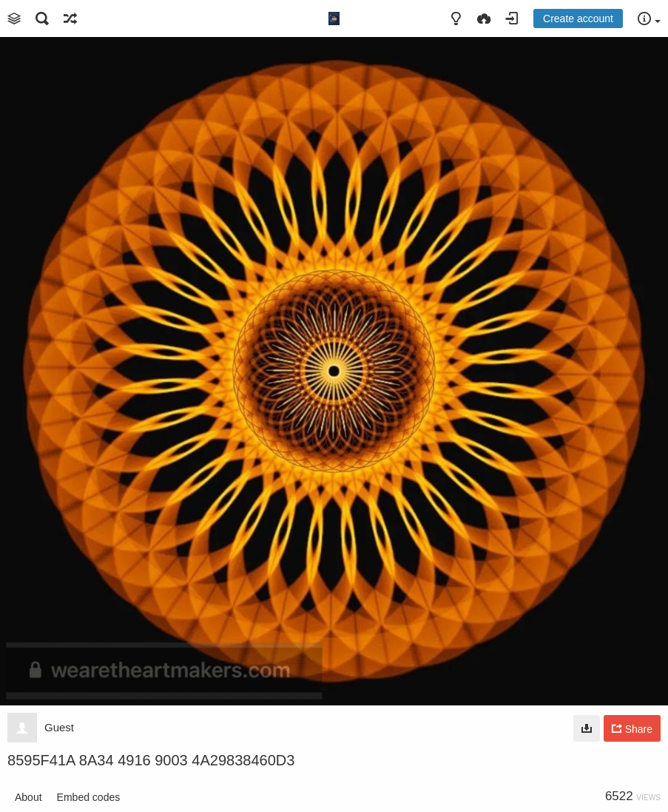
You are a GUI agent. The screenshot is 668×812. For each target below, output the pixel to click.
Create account (578, 19)
